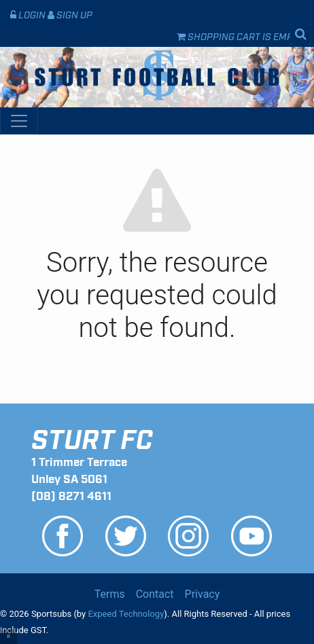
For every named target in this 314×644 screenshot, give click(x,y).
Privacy (203, 594)
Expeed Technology (126, 614)
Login (29, 14)
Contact (155, 594)
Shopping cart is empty (240, 36)
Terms (110, 594)
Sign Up (70, 14)
